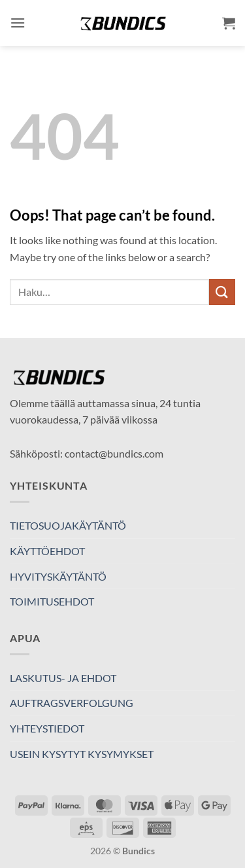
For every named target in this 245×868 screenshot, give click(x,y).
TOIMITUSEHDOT (52, 601)
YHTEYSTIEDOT (47, 728)
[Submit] (222, 292)
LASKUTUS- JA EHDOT (63, 678)
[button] (18, 23)
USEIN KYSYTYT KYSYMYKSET (82, 754)
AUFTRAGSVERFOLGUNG (72, 703)
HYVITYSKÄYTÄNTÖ (58, 576)
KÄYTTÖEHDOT (47, 551)
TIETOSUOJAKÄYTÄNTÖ (68, 525)
